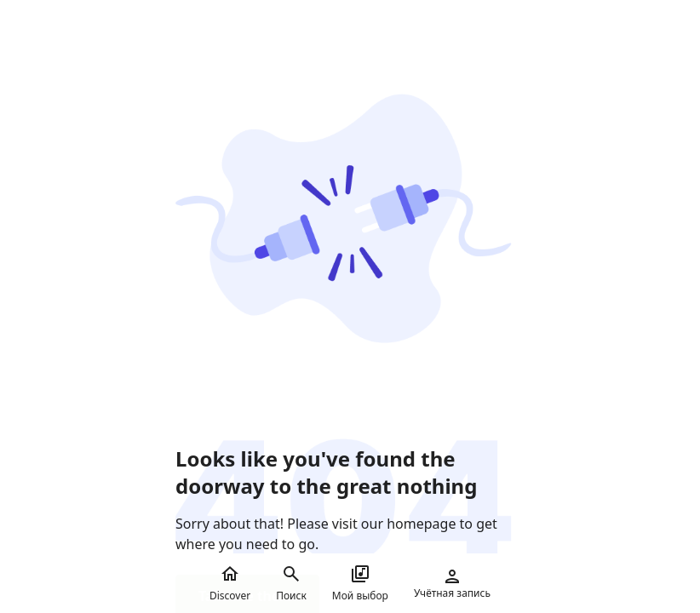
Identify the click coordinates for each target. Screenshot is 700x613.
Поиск (291, 583)
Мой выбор (360, 583)
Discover (230, 583)
